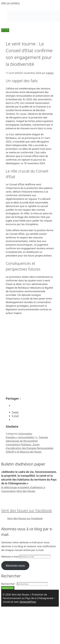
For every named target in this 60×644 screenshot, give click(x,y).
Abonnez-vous (15, 566)
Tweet (15, 412)
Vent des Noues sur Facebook (27, 510)
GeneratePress (28, 602)
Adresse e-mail (10, 556)
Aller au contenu (10, 3)
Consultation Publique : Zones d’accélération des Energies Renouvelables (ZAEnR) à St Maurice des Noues (30, 448)
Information (25, 434)
